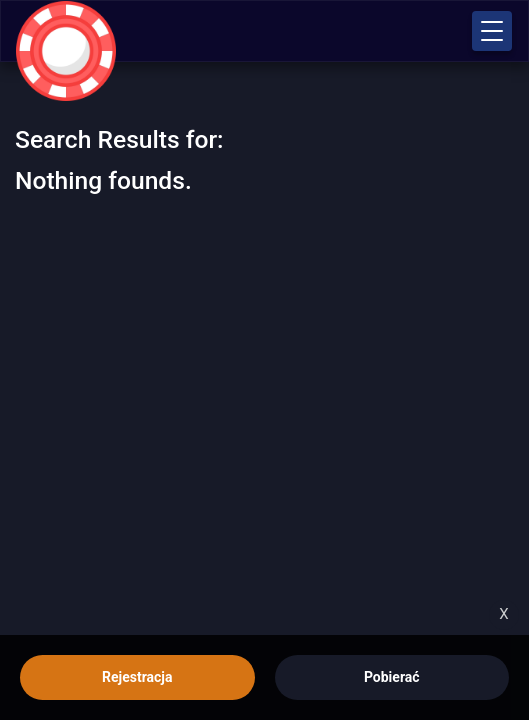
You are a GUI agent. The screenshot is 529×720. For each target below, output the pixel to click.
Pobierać (392, 677)
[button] (492, 31)
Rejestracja (137, 677)
